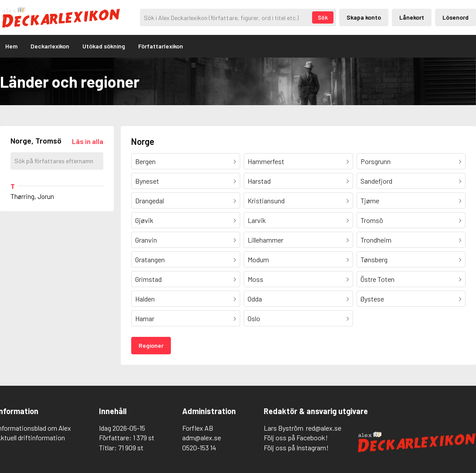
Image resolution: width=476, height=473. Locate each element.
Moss (255, 279)
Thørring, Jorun (32, 196)
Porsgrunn (376, 161)
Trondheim (376, 240)
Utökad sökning (104, 46)
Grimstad (148, 279)
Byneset (147, 181)
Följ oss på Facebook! (296, 437)
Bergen (145, 161)
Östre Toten (377, 279)
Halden (145, 299)
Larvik (257, 220)
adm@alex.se (202, 437)
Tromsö (372, 220)
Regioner (151, 345)
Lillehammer (265, 240)
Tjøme (370, 201)
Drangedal (150, 201)
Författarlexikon (161, 46)
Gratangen (150, 259)
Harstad (259, 181)
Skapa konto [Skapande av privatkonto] (364, 17)
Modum (258, 259)
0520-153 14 (199, 447)
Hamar (145, 318)
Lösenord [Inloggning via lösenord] (456, 17)
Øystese (372, 299)
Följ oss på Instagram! (296, 447)
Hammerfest (266, 161)
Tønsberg (374, 259)
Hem (11, 46)
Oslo (254, 318)
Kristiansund (266, 201)
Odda (255, 299)
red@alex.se (324, 428)
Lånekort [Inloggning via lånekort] (412, 17)
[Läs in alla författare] (88, 141)
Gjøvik (144, 220)
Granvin (146, 240)
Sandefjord (376, 181)
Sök (323, 17)
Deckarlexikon (50, 46)
